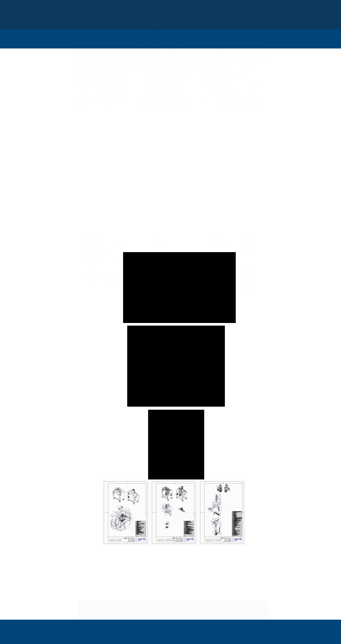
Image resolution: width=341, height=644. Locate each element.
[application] (179, 288)
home (273, 634)
